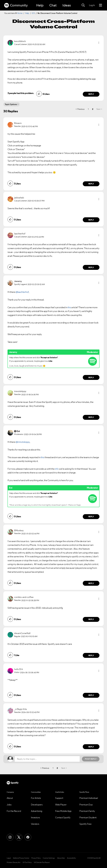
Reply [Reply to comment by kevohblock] (91, 94)
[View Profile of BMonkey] (19, 530)
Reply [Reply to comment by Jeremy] (91, 378)
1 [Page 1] (88, 109)
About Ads (61, 858)
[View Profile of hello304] (18, 669)
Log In (92, 5)
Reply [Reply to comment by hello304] (91, 695)
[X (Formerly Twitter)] (19, 837)
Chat (53, 5)
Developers (37, 805)
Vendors (35, 824)
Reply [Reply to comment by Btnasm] (91, 184)
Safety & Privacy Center (21, 858)
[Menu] (101, 5)
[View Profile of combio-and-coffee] (24, 597)
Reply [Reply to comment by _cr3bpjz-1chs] (91, 747)
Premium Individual (89, 798)
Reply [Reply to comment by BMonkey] (91, 583)
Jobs (9, 805)
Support (59, 798)
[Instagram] (10, 837)
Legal (9, 858)
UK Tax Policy (27, 862)
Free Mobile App (63, 811)
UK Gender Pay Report (42, 862)
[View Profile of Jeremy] (18, 281)
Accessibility (71, 858)
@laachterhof (22, 292)
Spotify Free (85, 824)
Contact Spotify (63, 817)
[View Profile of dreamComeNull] (22, 633)
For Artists (36, 798)
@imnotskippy (23, 442)
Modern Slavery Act (14, 862)
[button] (99, 43)
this (69, 307)
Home (20, 13)
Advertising (37, 811)
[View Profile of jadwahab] (19, 198)
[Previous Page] (80, 109)
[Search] (83, 5)
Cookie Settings (49, 858)
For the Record (14, 811)
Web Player (61, 805)
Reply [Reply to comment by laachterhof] (91, 267)
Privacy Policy (36, 858)
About (10, 798)
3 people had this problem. (21, 93)
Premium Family (87, 811)
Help (40, 5)
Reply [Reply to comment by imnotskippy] (91, 417)
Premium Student (88, 817)
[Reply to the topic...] (47, 759)
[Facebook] (28, 837)
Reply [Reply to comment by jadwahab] (91, 220)
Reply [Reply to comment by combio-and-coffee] (91, 619)
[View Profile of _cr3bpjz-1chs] (20, 709)
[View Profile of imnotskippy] (20, 391)
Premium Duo (86, 805)
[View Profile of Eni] (18, 431)
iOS (33, 13)
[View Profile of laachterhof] (20, 234)
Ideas (67, 5)
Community (16, 5)
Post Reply (91, 759)
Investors (35, 817)
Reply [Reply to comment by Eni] (91, 517)
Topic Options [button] (11, 104)
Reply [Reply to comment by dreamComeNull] (91, 655)
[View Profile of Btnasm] (18, 123)
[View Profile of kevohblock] (20, 41)
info (57, 469)
